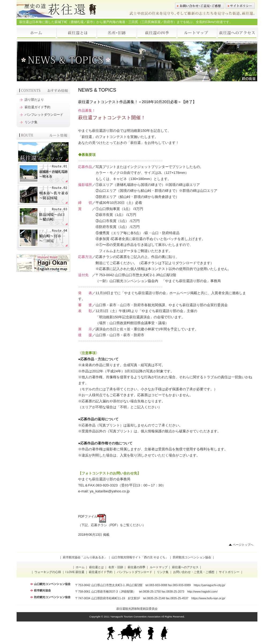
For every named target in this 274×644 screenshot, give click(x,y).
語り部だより (34, 100)
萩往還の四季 (157, 33)
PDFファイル (92, 516)
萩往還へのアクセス (237, 33)
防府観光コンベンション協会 (192, 557)
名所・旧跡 (117, 33)
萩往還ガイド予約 (37, 107)
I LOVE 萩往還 (75, 572)
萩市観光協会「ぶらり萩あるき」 (85, 557)
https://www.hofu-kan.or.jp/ (208, 598)
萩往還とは (77, 33)
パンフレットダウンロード (44, 115)
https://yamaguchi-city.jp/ (210, 585)
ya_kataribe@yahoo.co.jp (110, 491)
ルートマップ (197, 33)
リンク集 (31, 122)
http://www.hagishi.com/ (202, 591)
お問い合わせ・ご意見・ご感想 (200, 6)
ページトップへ (243, 545)
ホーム (37, 33)
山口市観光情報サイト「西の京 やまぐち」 (140, 557)
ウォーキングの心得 (48, 572)
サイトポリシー (240, 6)
